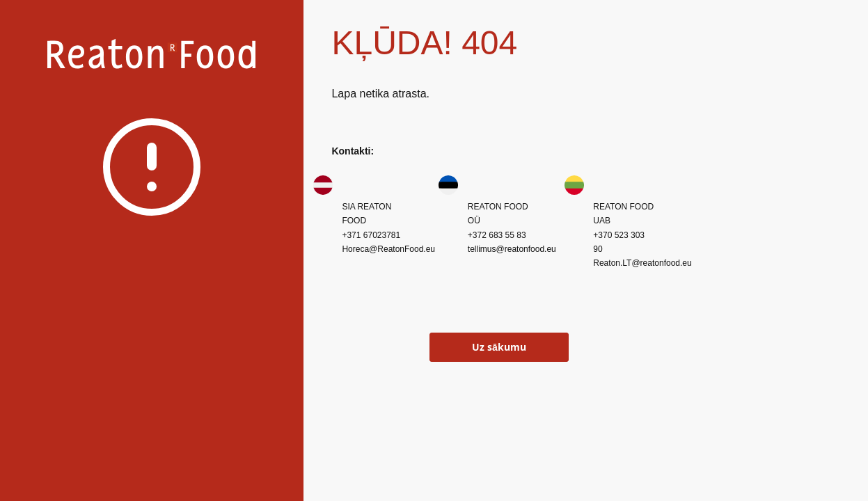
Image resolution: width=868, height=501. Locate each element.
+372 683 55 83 (497, 235)
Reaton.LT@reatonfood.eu (642, 263)
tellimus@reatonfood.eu (512, 249)
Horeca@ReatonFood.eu (388, 249)
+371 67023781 (371, 235)
